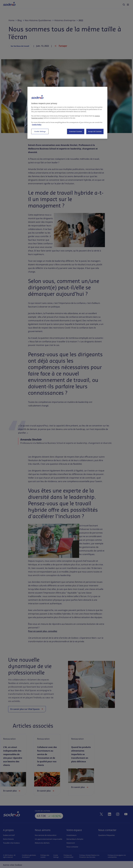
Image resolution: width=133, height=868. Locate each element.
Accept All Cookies (95, 131)
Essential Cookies (76, 131)
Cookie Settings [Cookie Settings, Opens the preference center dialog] (40, 131)
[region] (67, 113)
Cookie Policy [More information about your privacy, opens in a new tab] (37, 125)
